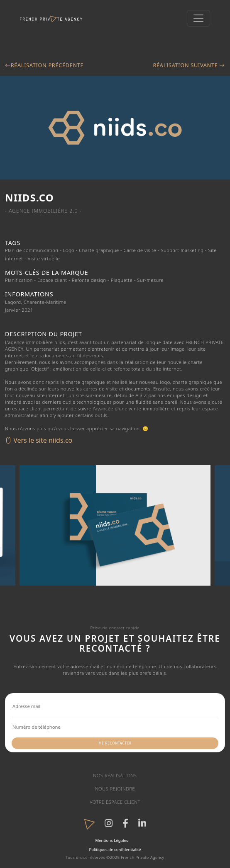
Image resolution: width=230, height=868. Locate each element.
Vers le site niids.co (39, 440)
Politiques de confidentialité (115, 850)
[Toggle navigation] (198, 18)
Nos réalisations (115, 775)
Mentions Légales (111, 840)
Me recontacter (115, 743)
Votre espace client (115, 802)
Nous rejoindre (115, 789)
